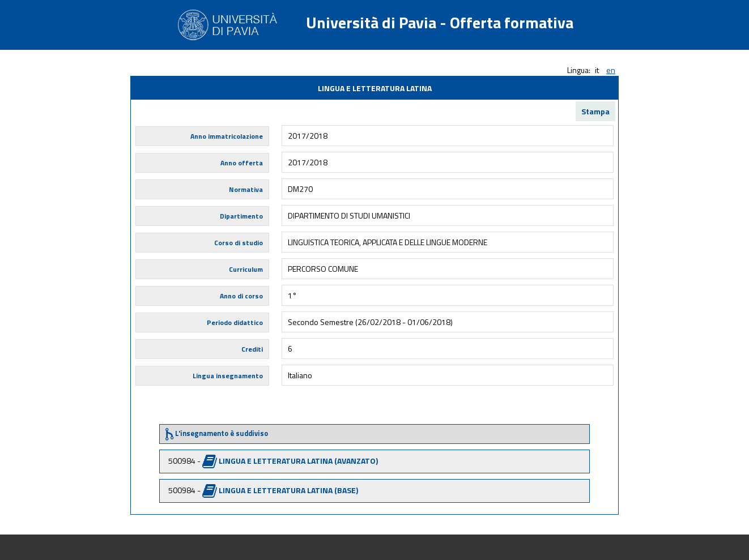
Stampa (595, 111)
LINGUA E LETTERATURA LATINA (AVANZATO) (298, 461)
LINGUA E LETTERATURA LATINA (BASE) (288, 490)
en (611, 70)
